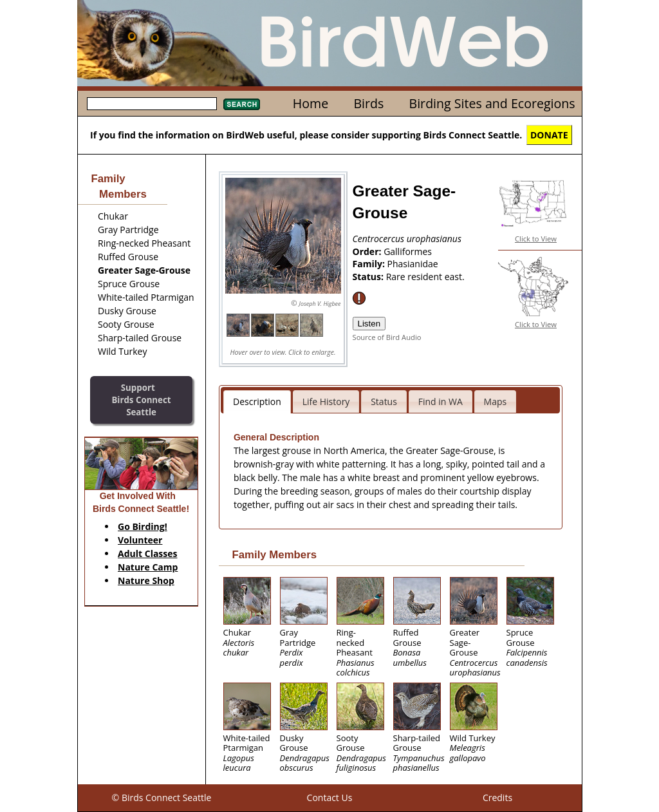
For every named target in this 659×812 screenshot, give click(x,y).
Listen (369, 324)
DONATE (549, 135)
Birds (368, 103)
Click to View (536, 239)
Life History (326, 401)
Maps (496, 401)
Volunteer (140, 540)
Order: (368, 251)
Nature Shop (146, 581)
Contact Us (330, 798)
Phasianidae (413, 264)
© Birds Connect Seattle (162, 798)
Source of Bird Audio (387, 337)
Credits (497, 798)
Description (257, 401)
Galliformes (408, 251)
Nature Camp (148, 567)
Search (242, 104)
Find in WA (441, 401)
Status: (369, 277)
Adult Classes (148, 553)
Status (384, 401)
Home (311, 103)
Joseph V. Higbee (320, 304)
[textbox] (152, 104)
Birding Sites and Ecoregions (492, 103)
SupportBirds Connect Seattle (141, 400)
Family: (370, 264)
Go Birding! (143, 526)
